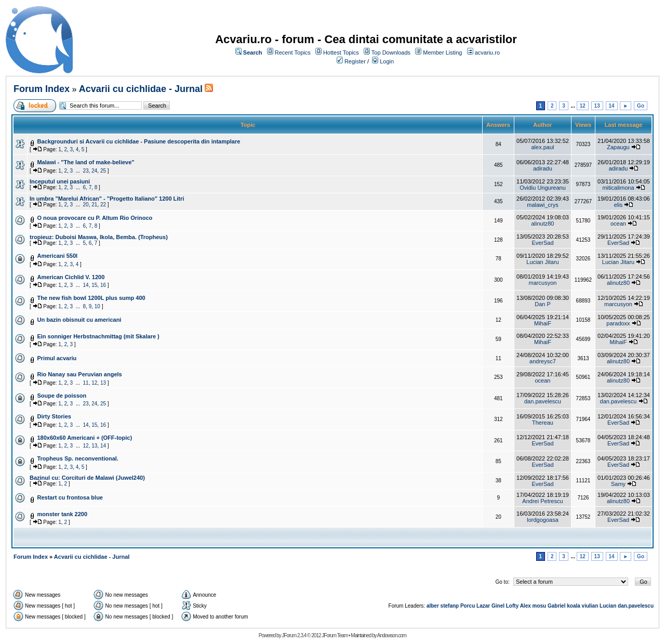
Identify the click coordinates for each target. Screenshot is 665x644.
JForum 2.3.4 (294, 635)
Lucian (608, 606)
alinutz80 (542, 224)
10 (97, 306)
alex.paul (542, 147)
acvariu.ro (487, 52)
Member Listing (442, 52)
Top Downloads (391, 52)
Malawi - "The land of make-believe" (85, 162)
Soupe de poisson (62, 396)
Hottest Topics (341, 52)
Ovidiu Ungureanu (543, 188)
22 (103, 205)
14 (612, 106)
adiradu (543, 168)
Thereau (543, 423)
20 (86, 205)
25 (103, 171)
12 (583, 106)
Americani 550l (57, 256)
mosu (540, 606)
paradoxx (618, 323)
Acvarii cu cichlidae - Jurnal (141, 89)
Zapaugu (618, 147)
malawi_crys (543, 205)
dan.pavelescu (543, 401)
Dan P (543, 304)
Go (641, 106)
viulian (590, 606)
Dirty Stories (54, 416)
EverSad (542, 243)
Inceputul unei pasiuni (60, 181)
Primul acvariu (57, 358)
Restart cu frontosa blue (70, 497)
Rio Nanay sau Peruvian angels (79, 374)
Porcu (468, 606)
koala (574, 606)
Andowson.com (392, 635)
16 (103, 285)
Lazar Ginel (490, 606)
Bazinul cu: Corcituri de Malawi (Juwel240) (87, 478)
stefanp (450, 606)
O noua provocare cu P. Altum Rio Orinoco (95, 218)
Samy (618, 484)
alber (433, 606)
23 (86, 171)
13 (597, 106)
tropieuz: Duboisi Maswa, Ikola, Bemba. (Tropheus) (99, 237)
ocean (618, 224)
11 (86, 383)
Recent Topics (293, 52)
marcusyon (543, 283)
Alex (526, 606)
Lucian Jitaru (542, 262)
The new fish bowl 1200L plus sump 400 (91, 298)
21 (94, 205)
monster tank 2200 (62, 514)
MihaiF (543, 323)
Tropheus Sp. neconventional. (77, 458)
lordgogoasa (543, 520)
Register (355, 61)
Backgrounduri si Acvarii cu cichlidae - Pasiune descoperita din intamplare (138, 141)
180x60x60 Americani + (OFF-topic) (84, 438)
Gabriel (556, 606)
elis (619, 205)
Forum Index (42, 89)
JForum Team (335, 635)
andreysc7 (543, 361)
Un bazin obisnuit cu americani (79, 320)
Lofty (512, 606)
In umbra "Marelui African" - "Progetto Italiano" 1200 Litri (107, 199)
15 (94, 285)
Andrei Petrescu (542, 501)
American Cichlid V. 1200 (71, 277)
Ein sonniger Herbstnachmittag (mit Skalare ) (98, 336)
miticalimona (618, 188)
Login (387, 61)
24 (94, 171)
